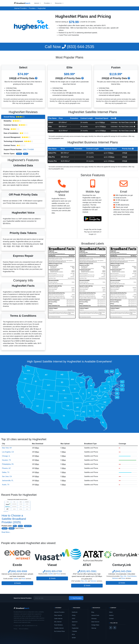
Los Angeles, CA (8, 452)
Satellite (19, 154)
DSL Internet (58, 622)
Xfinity (74, 615)
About (111, 612)
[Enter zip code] (51, 598)
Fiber (82, 581)
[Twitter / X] (115, 628)
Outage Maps (95, 625)
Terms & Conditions (24, 629)
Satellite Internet (59, 628)
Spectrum (75, 622)
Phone (26, 154)
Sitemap (94, 628)
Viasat (74, 625)
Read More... (6, 532)
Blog (15, 526)
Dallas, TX (6, 472)
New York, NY (7, 448)
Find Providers (76, 598)
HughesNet (28, 526)
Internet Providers (59, 612)
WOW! (74, 638)
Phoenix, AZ (6, 468)
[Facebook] (111, 628)
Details (17, 583)
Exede (20, 526)
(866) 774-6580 (28, 150)
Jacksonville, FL (8, 481)
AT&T (74, 619)
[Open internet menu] (37, 3)
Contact (111, 619)
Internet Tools (95, 615)
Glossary (94, 619)
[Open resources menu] (59, 3)
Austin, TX (6, 485)
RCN (73, 634)
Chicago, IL (6, 456)
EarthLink (75, 612)
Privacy (16, 629)
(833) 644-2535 (70, 47)
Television (93, 581)
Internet (5, 528)
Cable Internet (58, 619)
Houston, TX (6, 460)
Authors (111, 615)
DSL (86, 581)
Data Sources (95, 622)
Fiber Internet (58, 615)
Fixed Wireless (132, 576)
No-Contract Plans (59, 631)
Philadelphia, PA (8, 464)
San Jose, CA (7, 476)
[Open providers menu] (48, 3)
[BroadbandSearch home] (22, 3)
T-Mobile (74, 631)
